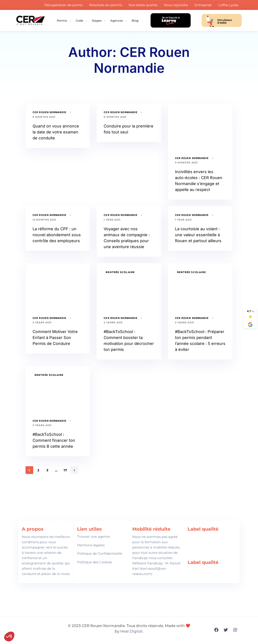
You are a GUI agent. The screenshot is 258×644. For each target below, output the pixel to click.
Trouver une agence (93, 536)
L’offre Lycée (228, 5)
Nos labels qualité (143, 5)
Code (82, 20)
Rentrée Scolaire (120, 272)
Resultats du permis (106, 5)
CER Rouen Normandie (50, 112)
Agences (119, 20)
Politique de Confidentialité (100, 553)
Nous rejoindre (176, 5)
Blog (135, 21)
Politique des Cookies (95, 562)
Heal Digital (131, 631)
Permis (64, 20)
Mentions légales (91, 545)
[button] (9, 637)
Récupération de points (64, 5)
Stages (99, 20)
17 (65, 470)
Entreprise (203, 5)
